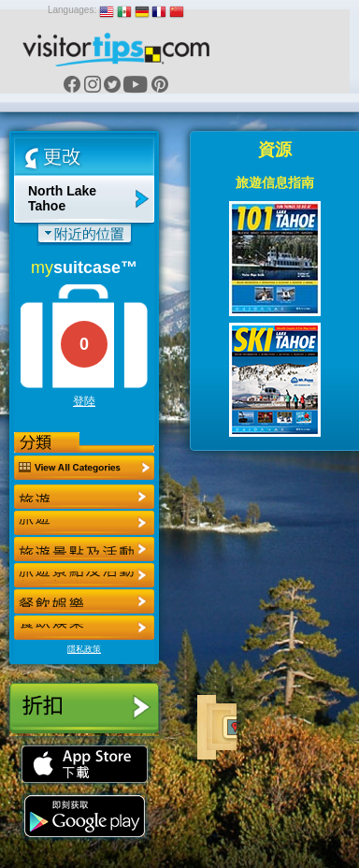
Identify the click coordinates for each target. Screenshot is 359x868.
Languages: (72, 10)
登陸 (84, 401)
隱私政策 (84, 649)
